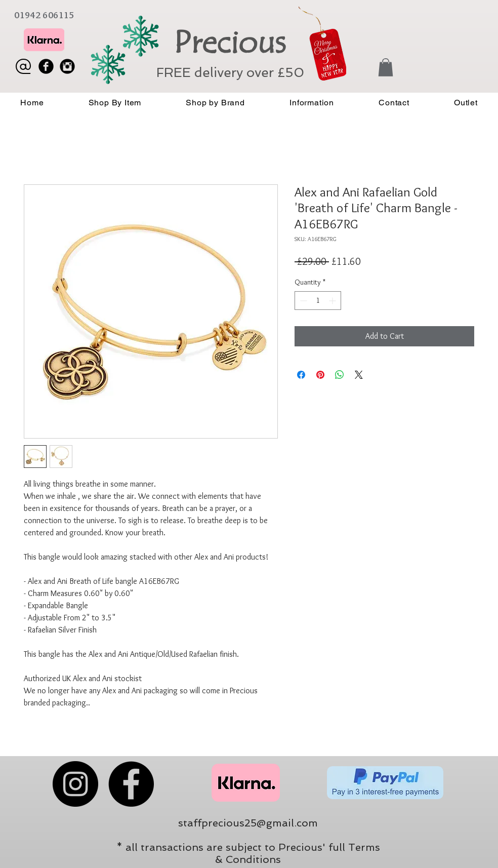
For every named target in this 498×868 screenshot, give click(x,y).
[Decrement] (302, 301)
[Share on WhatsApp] (340, 375)
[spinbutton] (318, 301)
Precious (230, 43)
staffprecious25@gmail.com (248, 823)
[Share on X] (359, 375)
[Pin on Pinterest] (320, 375)
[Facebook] (131, 784)
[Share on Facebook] (301, 375)
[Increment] (333, 301)
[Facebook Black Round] (46, 66)
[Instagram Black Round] (67, 66)
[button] (386, 67)
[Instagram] (75, 784)
